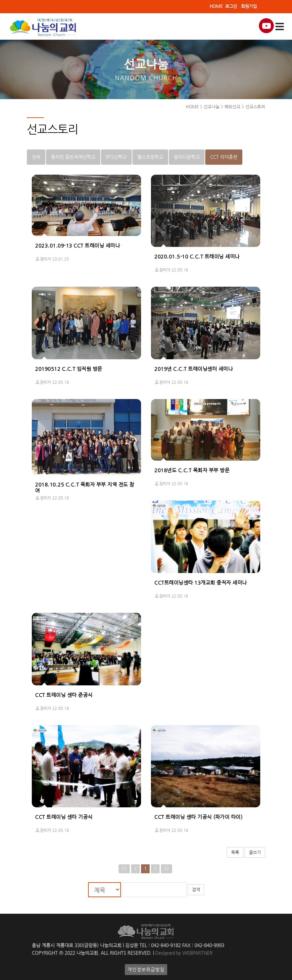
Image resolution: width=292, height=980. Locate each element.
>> (167, 869)
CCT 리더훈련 (224, 157)
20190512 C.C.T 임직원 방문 (69, 369)
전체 (36, 157)
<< (124, 869)
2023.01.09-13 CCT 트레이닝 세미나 (77, 246)
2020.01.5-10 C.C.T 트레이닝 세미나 (197, 257)
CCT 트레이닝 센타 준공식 (64, 695)
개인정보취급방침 (146, 970)
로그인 (231, 6)
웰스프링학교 (150, 157)
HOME (216, 6)
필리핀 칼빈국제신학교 (73, 157)
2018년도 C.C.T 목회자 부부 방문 (192, 470)
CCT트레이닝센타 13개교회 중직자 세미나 (201, 583)
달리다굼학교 (187, 157)
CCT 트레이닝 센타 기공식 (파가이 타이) (198, 817)
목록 (235, 852)
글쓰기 (255, 852)
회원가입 (249, 6)
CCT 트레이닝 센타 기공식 (64, 817)
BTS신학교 (116, 157)
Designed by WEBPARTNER (183, 953)
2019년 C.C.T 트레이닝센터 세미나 (194, 369)
